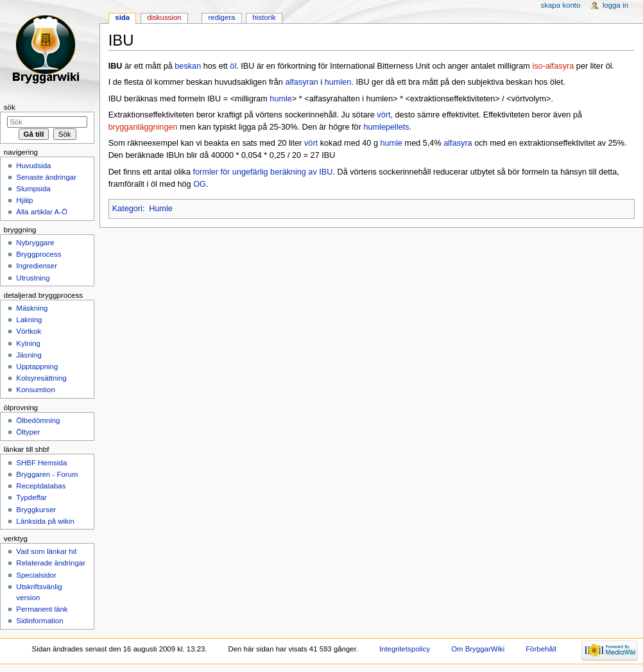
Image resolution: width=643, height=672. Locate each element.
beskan (188, 66)
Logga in (615, 5)
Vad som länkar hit (46, 551)
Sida (122, 17)
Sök (10, 107)
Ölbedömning (38, 420)
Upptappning (37, 366)
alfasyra (458, 143)
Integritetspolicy (405, 649)
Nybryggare (35, 243)
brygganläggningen (143, 127)
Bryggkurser (36, 510)
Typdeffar (31, 497)
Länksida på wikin (45, 521)
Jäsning (29, 355)
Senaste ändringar (46, 177)
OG (200, 184)
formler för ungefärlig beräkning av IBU (263, 172)
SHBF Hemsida (41, 463)
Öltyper (28, 432)
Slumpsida (33, 189)
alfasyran (301, 82)
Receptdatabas (41, 486)
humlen (338, 82)
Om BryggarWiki (478, 649)
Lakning (29, 320)
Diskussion (164, 17)
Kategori (127, 209)
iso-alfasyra (553, 66)
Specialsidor (36, 575)
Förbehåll (541, 649)
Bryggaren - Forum (47, 474)
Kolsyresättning (41, 378)
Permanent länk (42, 609)
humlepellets (386, 127)
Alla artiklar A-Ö (42, 212)
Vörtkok (29, 331)
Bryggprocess (39, 254)
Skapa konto (561, 5)
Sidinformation (39, 621)
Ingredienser (37, 266)
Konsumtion (35, 390)
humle (281, 99)
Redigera (221, 17)
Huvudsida (33, 166)
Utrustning (33, 278)
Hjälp (24, 200)
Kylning (28, 343)
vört (383, 115)
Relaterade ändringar (51, 563)
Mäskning (32, 308)
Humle (161, 209)
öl (233, 66)
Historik (264, 17)
